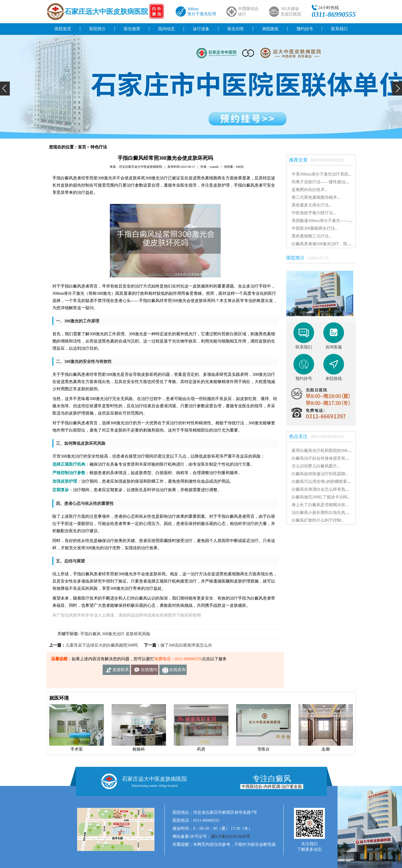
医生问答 (236, 29)
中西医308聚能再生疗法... (315, 228)
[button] (5, 89)
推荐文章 (319, 160)
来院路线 (270, 29)
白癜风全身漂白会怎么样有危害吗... (324, 489)
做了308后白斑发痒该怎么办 (186, 645)
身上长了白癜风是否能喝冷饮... (320, 505)
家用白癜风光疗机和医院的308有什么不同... (331, 451)
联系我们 (339, 29)
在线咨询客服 (177, 671)
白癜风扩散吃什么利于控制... (318, 520)
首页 (82, 147)
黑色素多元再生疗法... (312, 205)
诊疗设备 (201, 29)
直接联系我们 (121, 671)
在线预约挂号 (149, 671)
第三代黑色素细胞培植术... (316, 197)
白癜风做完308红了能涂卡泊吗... (321, 497)
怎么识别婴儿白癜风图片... (316, 466)
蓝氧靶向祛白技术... (310, 190)
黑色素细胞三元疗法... (312, 236)
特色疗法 (99, 147)
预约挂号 (305, 29)
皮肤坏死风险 (138, 634)
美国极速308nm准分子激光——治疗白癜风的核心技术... (342, 221)
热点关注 (319, 436)
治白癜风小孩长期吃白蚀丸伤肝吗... (324, 512)
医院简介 (97, 29)
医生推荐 (132, 29)
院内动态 (167, 29)
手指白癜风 (91, 634)
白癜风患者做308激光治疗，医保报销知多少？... (335, 244)
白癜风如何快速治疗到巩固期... (320, 474)
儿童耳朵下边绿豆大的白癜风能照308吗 (102, 645)
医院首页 (63, 29)
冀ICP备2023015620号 (231, 836)
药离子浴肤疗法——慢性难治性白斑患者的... (332, 182)
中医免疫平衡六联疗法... (314, 213)
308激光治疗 (113, 634)
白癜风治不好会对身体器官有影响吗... (326, 458)
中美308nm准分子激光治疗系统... (322, 174)
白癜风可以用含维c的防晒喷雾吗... (323, 481)
